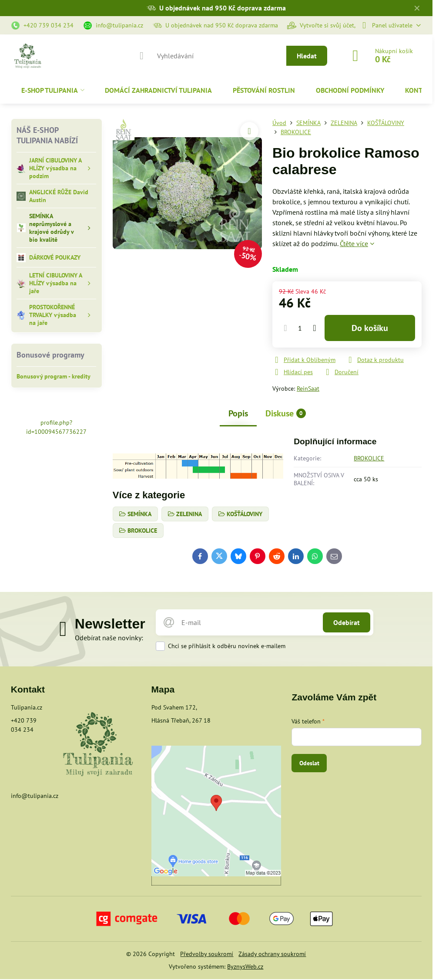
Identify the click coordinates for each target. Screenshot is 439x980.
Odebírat (347, 622)
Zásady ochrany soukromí (272, 954)
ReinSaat (308, 389)
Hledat (307, 56)
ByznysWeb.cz (245, 966)
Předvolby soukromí (207, 954)
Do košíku (370, 328)
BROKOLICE (369, 458)
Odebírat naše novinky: (109, 638)
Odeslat (309, 763)
